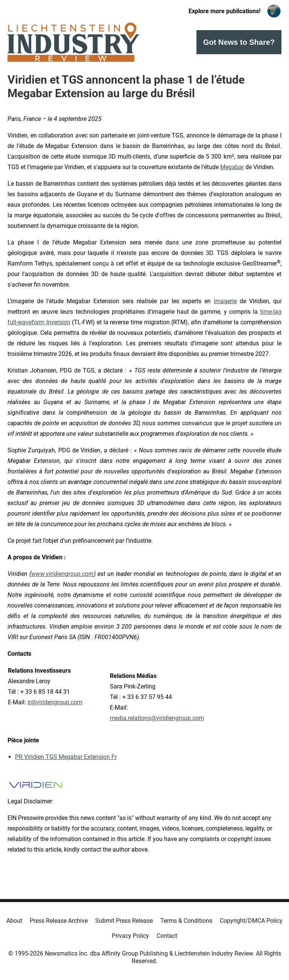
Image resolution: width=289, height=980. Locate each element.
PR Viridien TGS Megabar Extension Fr (66, 757)
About (14, 921)
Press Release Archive (59, 921)
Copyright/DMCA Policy (251, 921)
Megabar (232, 167)
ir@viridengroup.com (55, 702)
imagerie (225, 301)
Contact (167, 936)
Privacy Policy (130, 936)
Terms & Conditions (186, 921)
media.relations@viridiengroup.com (157, 718)
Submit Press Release (124, 921)
